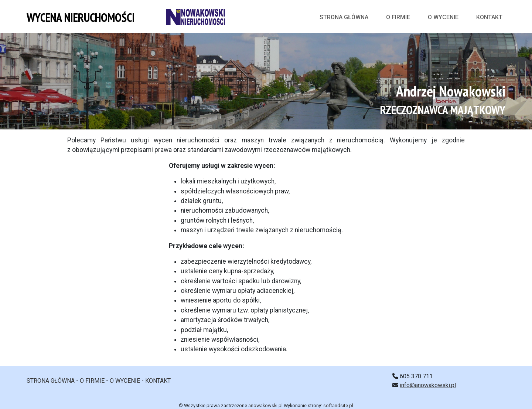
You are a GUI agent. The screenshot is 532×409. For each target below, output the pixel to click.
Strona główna (344, 17)
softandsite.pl (338, 405)
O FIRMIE (398, 17)
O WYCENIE (443, 17)
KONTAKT (489, 17)
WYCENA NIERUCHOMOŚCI (81, 17)
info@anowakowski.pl (428, 385)
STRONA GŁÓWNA (51, 381)
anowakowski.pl (265, 405)
